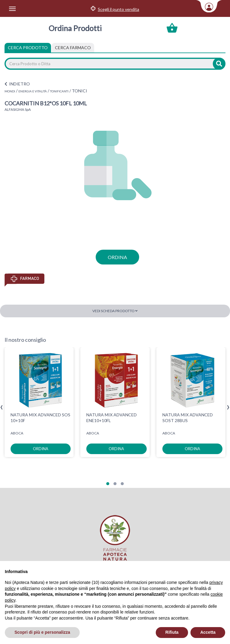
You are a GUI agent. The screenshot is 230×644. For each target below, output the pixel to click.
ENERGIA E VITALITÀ (33, 91)
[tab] (73, 48)
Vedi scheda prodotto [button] (115, 311)
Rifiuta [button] (172, 632)
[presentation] (2, 407)
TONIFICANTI (59, 91)
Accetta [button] (208, 632)
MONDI (10, 91)
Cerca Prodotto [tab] (28, 48)
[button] (108, 484)
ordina (117, 257)
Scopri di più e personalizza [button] (42, 632)
